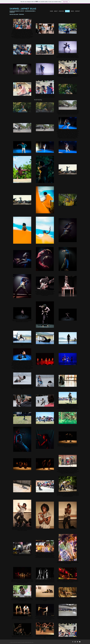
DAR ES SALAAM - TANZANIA (17, 14)
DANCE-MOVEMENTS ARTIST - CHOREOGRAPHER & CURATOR (22, 12)
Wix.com (32, 642)
